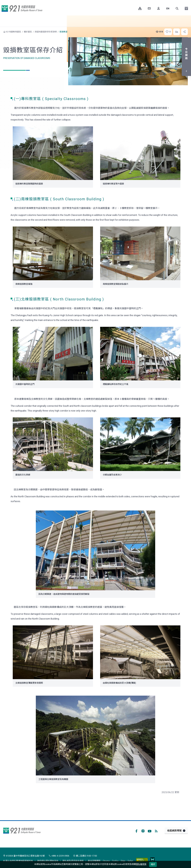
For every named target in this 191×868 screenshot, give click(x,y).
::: (134, 8)
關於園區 (28, 32)
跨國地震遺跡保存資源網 (46, 32)
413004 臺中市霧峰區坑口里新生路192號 (24, 856)
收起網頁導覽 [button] (174, 831)
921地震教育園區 (22, 9)
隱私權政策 (141, 864)
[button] (177, 9)
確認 (153, 864)
